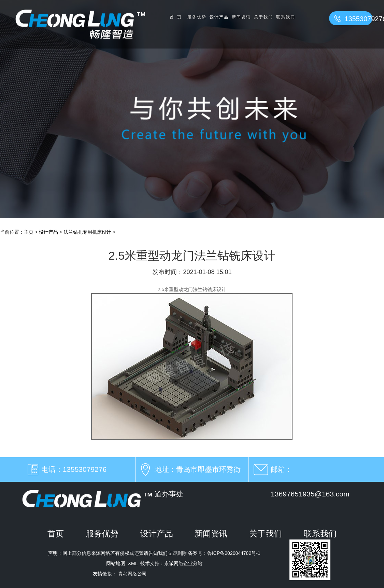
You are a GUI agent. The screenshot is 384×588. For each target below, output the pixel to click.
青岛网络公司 (132, 574)
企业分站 (193, 563)
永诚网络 (174, 563)
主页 (29, 232)
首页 (177, 17)
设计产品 (219, 17)
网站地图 (116, 563)
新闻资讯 (241, 17)
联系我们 (286, 17)
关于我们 (264, 17)
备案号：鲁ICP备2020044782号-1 (224, 553)
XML (133, 563)
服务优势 (197, 17)
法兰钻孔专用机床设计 (87, 232)
